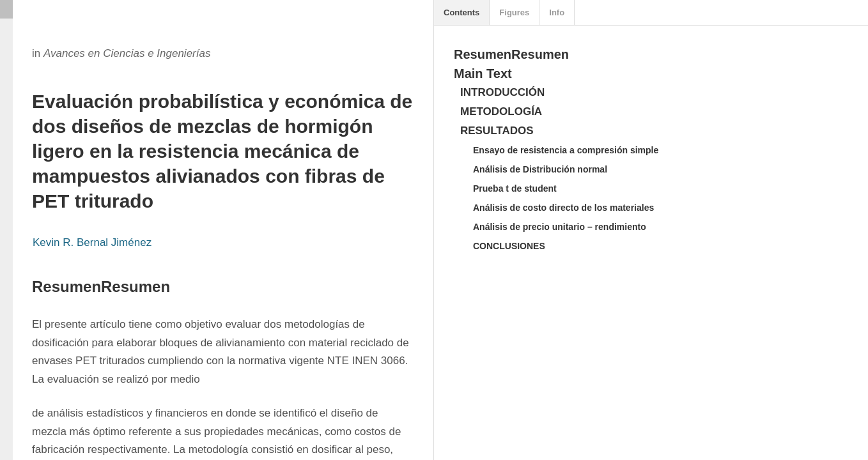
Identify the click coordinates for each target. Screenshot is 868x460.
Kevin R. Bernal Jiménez (92, 242)
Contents (461, 12)
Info (557, 12)
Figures (514, 12)
